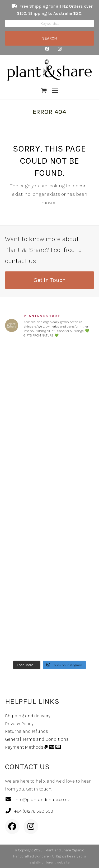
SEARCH (50, 38)
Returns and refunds (27, 731)
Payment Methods (33, 747)
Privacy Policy (19, 724)
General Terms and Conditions (37, 739)
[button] (44, 91)
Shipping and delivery (28, 716)
